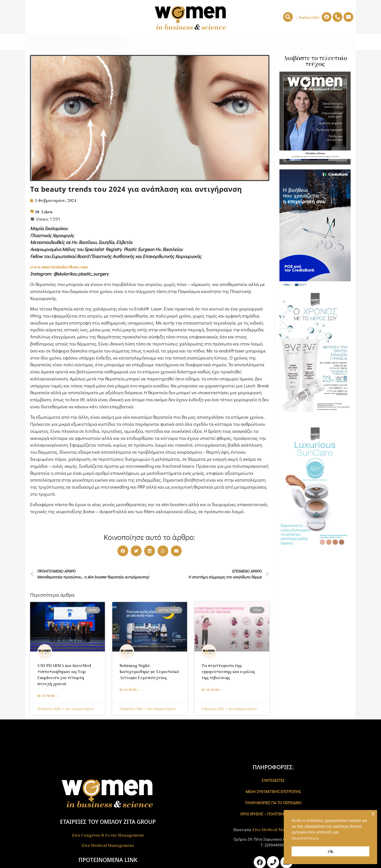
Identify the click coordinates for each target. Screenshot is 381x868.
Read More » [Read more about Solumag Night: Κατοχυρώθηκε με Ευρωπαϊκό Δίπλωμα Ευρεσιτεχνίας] (130, 690)
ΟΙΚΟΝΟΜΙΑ (234, 42)
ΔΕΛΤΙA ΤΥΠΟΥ (310, 42)
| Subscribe (308, 17)
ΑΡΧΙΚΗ (64, 42)
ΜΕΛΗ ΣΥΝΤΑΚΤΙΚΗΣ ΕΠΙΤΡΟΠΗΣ (273, 791)
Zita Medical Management (108, 845)
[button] (288, 17)
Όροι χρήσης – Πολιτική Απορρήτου (273, 814)
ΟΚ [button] (331, 851)
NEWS (201, 42)
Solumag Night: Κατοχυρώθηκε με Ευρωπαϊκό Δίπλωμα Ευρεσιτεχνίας (149, 672)
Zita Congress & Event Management (108, 835)
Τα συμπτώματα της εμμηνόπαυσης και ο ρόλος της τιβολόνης (228, 672)
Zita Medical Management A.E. (283, 830)
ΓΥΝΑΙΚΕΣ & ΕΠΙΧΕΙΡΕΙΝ (104, 42)
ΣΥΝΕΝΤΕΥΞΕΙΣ (272, 42)
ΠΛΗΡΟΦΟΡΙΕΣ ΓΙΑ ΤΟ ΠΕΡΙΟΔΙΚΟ (273, 803)
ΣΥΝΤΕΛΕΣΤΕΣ (273, 780)
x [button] (373, 814)
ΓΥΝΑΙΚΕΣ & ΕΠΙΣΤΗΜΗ (160, 42)
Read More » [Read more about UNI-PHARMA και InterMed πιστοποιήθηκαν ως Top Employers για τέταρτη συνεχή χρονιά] (48, 696)
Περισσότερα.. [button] (306, 838)
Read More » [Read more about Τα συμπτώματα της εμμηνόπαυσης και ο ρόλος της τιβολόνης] (212, 690)
